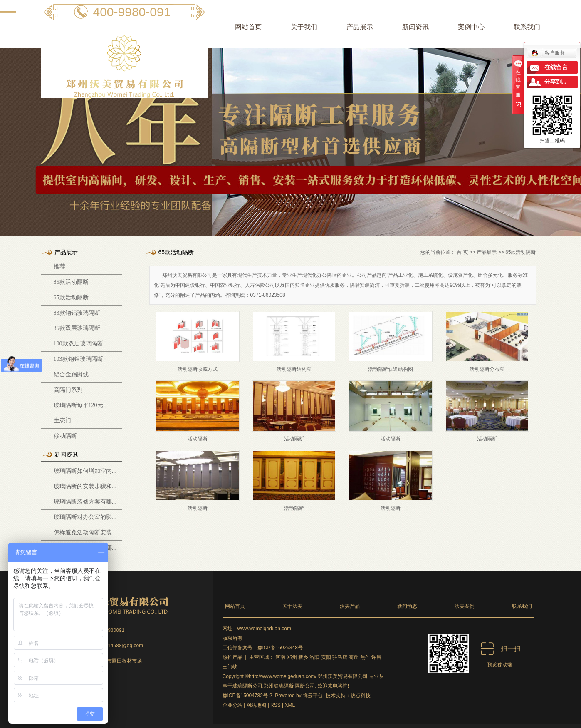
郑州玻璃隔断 (279, 686)
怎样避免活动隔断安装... (85, 532)
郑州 (292, 657)
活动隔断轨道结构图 (391, 369)
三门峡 (230, 667)
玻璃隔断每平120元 (78, 405)
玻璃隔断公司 (247, 686)
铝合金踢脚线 (71, 374)
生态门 (62, 421)
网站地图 (256, 705)
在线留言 (556, 67)
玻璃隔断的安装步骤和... (85, 486)
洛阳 (314, 657)
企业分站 (232, 705)
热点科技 (361, 696)
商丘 (354, 657)
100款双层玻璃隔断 (78, 344)
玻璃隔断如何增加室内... (85, 471)
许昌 (376, 657)
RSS (276, 705)
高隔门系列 (68, 390)
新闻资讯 (415, 27)
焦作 (365, 657)
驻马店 (340, 657)
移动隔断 (65, 436)
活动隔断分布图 (487, 369)
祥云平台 (313, 696)
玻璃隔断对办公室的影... (85, 517)
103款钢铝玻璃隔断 (78, 359)
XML (290, 705)
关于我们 (304, 27)
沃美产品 (350, 606)
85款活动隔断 (71, 282)
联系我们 (527, 27)
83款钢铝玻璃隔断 (77, 313)
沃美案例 (465, 606)
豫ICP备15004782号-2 (247, 696)
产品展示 (360, 27)
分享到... (555, 82)
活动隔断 (198, 439)
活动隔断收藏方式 (198, 369)
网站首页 (248, 27)
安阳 (326, 657)
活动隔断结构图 (294, 369)
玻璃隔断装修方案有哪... (85, 502)
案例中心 (471, 27)
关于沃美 (292, 606)
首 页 (462, 252)
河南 (280, 657)
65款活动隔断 (71, 297)
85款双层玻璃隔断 (77, 328)
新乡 (303, 657)
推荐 (59, 267)
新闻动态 (407, 606)
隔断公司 (305, 686)
